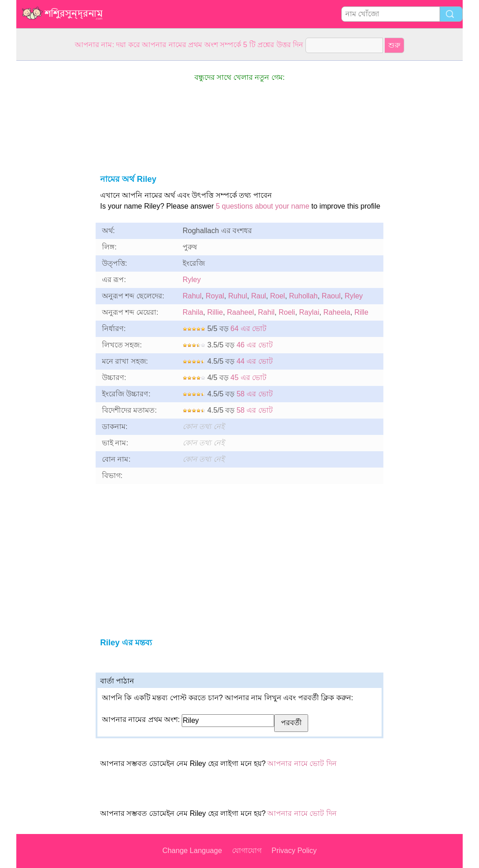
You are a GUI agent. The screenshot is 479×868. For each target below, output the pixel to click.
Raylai (309, 312)
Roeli (287, 312)
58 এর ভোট (255, 394)
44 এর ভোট (255, 361)
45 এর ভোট (249, 378)
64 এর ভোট (249, 329)
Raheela (337, 312)
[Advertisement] (53, 197)
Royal (215, 296)
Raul (259, 296)
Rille (361, 312)
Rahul (192, 296)
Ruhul (238, 296)
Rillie (215, 312)
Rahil (266, 312)
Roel (278, 296)
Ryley (192, 280)
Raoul (331, 296)
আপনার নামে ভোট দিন (302, 763)
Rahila (193, 312)
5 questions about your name (262, 206)
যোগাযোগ (247, 851)
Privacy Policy (294, 851)
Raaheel (241, 312)
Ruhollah (303, 296)
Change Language (192, 851)
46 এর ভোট (255, 345)
